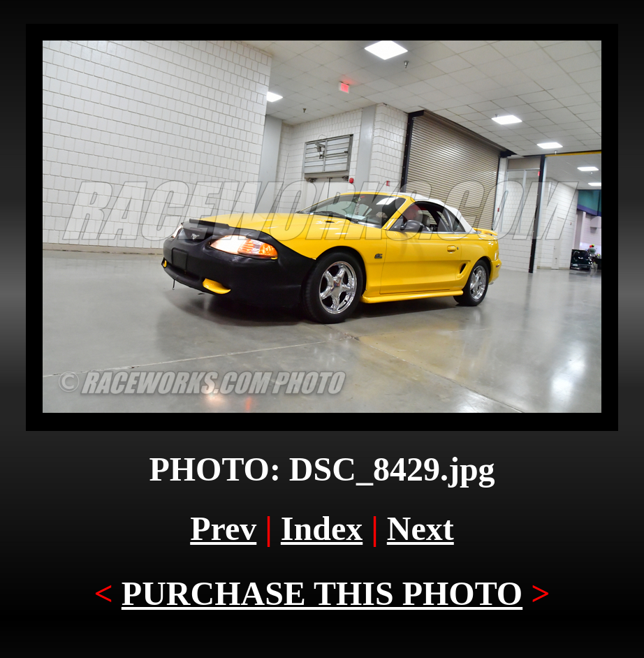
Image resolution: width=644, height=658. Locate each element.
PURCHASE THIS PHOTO (322, 593)
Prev (223, 528)
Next (420, 528)
